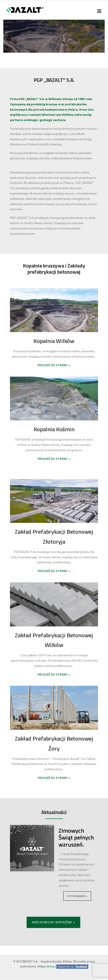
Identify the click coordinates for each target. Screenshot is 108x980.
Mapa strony (46, 966)
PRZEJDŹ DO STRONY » (54, 365)
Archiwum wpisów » (53, 922)
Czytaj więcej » (77, 896)
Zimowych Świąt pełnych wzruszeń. (76, 837)
